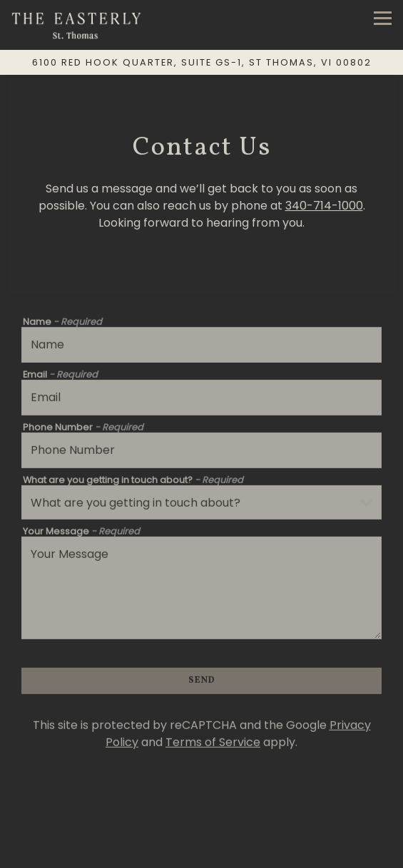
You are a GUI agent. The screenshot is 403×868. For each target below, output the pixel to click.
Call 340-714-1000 (202, 827)
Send (202, 683)
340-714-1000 (324, 207)
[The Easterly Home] (78, 25)
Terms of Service (213, 744)
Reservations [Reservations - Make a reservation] (202, 854)
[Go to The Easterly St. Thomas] (201, 62)
